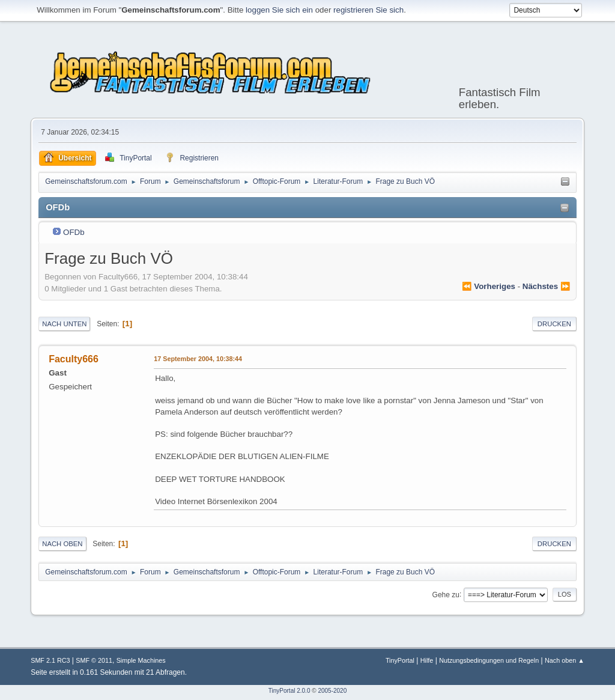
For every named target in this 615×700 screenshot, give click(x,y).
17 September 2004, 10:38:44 (198, 359)
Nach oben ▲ (565, 660)
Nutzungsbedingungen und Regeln (489, 660)
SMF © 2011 (94, 660)
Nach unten (64, 324)
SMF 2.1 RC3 (50, 660)
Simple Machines (141, 660)
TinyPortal (400, 660)
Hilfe (427, 660)
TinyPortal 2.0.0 (289, 691)
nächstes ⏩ (547, 286)
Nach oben (62, 544)
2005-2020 (332, 691)
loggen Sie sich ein (279, 10)
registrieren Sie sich (368, 10)
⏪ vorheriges (489, 286)
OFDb (74, 232)
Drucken (554, 324)
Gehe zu (446, 594)
